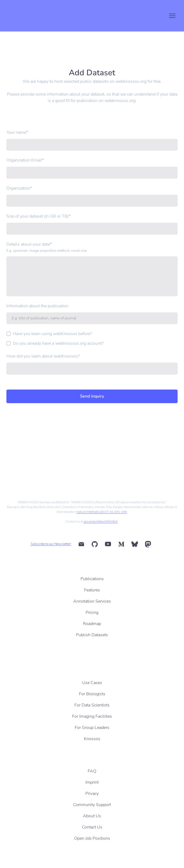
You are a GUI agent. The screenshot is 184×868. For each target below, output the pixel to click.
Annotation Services (92, 601)
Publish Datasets (92, 635)
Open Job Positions (92, 838)
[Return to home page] (31, 16)
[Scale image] (47, 469)
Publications (92, 579)
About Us (92, 816)
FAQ (92, 771)
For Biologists (92, 694)
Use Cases (92, 683)
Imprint (92, 782)
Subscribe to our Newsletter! (51, 544)
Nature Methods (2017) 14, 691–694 (102, 512)
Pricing (92, 612)
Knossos (92, 739)
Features (92, 590)
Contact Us (92, 827)
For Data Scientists (92, 705)
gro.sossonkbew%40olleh (101, 521)
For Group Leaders (92, 728)
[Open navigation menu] (172, 16)
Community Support (92, 805)
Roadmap (92, 624)
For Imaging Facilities (92, 716)
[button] (81, 544)
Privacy (92, 794)
